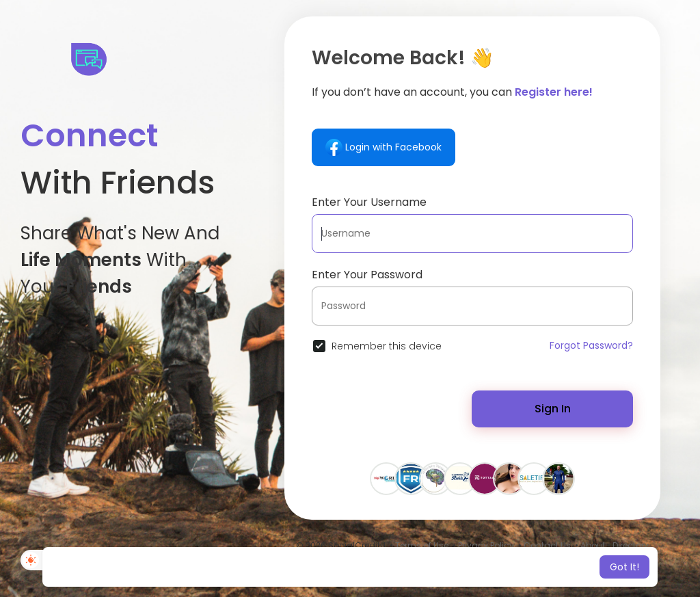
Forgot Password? (591, 345)
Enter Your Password (367, 275)
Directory (631, 545)
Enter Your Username (369, 202)
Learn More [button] (465, 567)
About (593, 545)
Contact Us (547, 545)
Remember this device (387, 346)
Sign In (553, 409)
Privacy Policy (486, 545)
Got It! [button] (624, 567)
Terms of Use (422, 545)
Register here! (554, 92)
